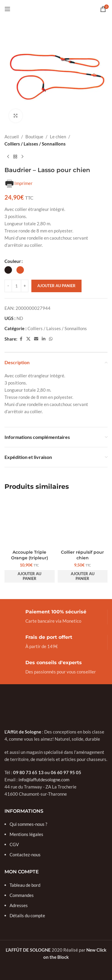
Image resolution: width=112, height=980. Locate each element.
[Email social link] (36, 339)
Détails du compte (27, 915)
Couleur (13, 261)
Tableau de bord (25, 885)
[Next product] (22, 157)
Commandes (22, 895)
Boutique (34, 137)
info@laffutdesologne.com (44, 780)
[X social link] (28, 339)
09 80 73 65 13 (28, 772)
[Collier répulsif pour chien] (83, 522)
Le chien (58, 137)
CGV (14, 844)
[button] (30, 576)
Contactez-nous (25, 855)
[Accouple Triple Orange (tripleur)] (30, 522)
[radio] (8, 270)
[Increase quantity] (25, 286)
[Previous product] (8, 157)
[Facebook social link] (21, 339)
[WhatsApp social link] (51, 339)
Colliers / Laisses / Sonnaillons (35, 144)
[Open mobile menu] (7, 9)
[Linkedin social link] (44, 339)
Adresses (19, 905)
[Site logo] (56, 8)
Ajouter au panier (56, 286)
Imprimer (19, 184)
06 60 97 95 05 (66, 772)
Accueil (12, 137)
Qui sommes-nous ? (28, 824)
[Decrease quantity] (8, 286)
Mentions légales (26, 834)
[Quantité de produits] (16, 286)
